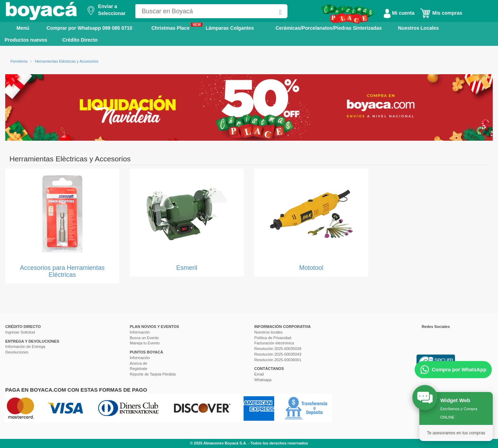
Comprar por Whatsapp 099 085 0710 (89, 28)
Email (259, 374)
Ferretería (19, 61)
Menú (18, 28)
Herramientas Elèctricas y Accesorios (67, 61)
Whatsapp (263, 380)
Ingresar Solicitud (20, 332)
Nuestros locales (268, 332)
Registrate (138, 369)
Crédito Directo (80, 40)
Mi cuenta (399, 13)
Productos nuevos (26, 40)
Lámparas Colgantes (230, 28)
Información (140, 332)
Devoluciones (17, 352)
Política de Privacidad (273, 338)
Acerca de (138, 363)
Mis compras (441, 13)
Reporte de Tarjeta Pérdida (153, 374)
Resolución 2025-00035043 (278, 354)
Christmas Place (177, 27)
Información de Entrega (25, 346)
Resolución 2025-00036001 (278, 360)
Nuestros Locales (418, 28)
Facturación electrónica (274, 343)
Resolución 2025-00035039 (278, 349)
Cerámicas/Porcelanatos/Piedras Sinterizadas (329, 28)
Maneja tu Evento (145, 343)
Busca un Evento (144, 338)
